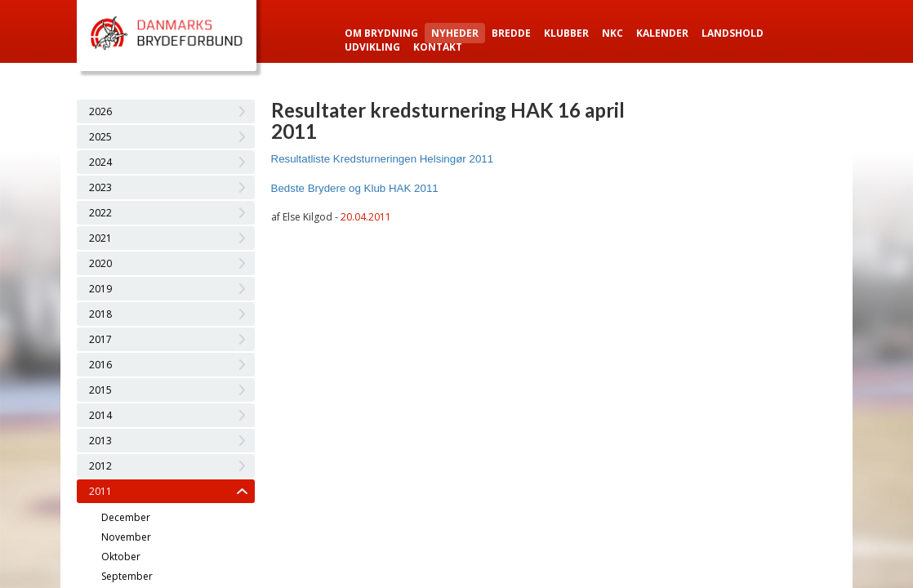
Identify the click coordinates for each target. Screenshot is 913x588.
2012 (100, 466)
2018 (100, 314)
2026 (100, 111)
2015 (100, 390)
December (126, 517)
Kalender (662, 33)
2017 (100, 339)
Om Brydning (381, 33)
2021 (100, 238)
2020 (100, 263)
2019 (100, 289)
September (127, 576)
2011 (100, 491)
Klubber (566, 33)
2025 (100, 137)
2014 (100, 415)
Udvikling (372, 47)
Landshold (733, 33)
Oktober (121, 557)
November (126, 537)
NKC (612, 33)
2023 (100, 187)
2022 (100, 213)
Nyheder (455, 33)
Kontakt (438, 47)
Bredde (511, 33)
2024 (100, 162)
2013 (100, 441)
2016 (100, 365)
